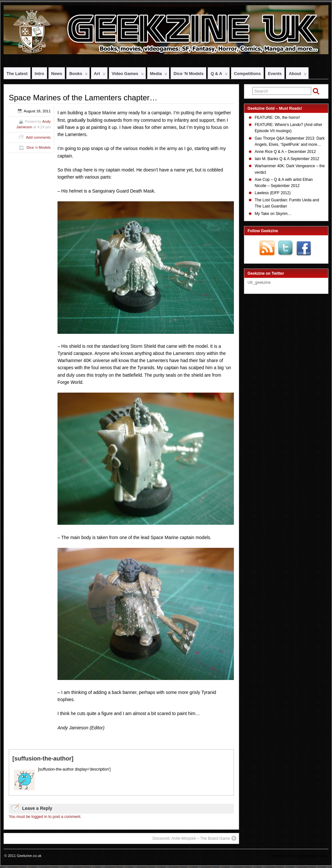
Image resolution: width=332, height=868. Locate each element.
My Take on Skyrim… (273, 214)
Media (159, 75)
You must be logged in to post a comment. (45, 817)
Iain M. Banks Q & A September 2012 (287, 159)
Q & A (219, 75)
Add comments (38, 137)
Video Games (128, 75)
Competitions (247, 74)
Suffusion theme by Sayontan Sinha (299, 856)
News (57, 74)
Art (100, 75)
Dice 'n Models (39, 147)
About (298, 75)
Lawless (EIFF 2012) (273, 193)
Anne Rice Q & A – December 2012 (285, 152)
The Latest (17, 74)
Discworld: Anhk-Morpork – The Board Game (194, 838)
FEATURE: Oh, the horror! (277, 118)
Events (275, 74)
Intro (39, 74)
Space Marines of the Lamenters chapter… (83, 98)
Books (78, 75)
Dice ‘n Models (188, 74)
